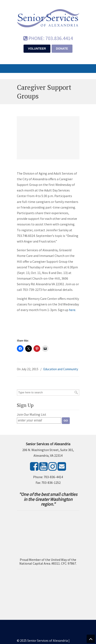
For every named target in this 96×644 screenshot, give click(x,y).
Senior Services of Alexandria (48, 17)
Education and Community (61, 369)
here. (72, 310)
